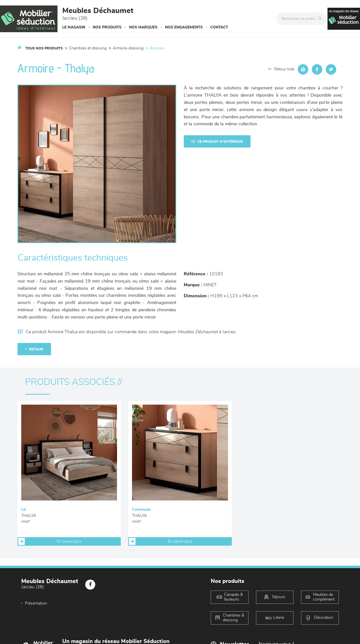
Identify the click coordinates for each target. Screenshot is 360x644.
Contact (219, 27)
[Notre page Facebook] (90, 585)
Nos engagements (184, 27)
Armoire (157, 48)
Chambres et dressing (88, 48)
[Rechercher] (321, 19)
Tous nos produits (44, 48)
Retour (34, 349)
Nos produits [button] (107, 27)
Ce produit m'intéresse (217, 142)
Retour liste (281, 69)
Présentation (36, 603)
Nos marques (143, 27)
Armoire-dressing (128, 48)
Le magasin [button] (74, 27)
